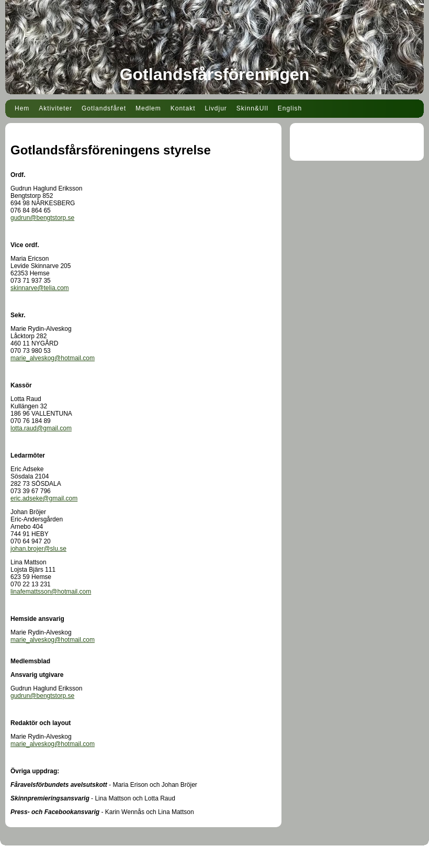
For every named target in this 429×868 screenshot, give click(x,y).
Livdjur (216, 108)
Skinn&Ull (252, 108)
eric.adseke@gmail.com (44, 498)
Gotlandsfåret (104, 108)
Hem (22, 108)
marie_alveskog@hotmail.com (53, 358)
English (290, 108)
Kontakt (183, 108)
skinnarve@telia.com (40, 288)
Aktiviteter (55, 108)
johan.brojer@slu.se (38, 549)
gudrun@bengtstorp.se (42, 218)
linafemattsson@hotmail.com (51, 592)
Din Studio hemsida (214, 862)
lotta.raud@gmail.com (41, 428)
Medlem (148, 108)
